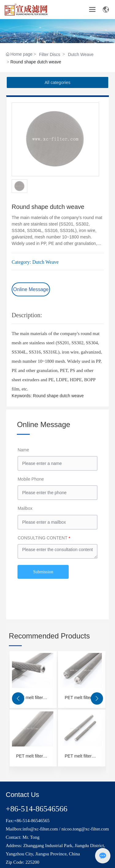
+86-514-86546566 (37, 809)
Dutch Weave (81, 54)
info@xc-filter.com (40, 829)
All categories (57, 82)
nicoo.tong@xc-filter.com (85, 829)
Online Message (31, 289)
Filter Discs (50, 54)
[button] (18, 698)
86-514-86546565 (33, 821)
